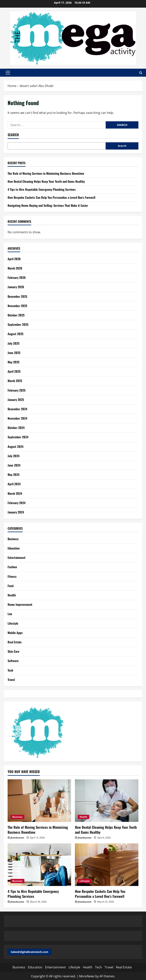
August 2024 (15, 447)
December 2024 (17, 409)
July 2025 (13, 343)
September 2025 (18, 324)
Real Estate (15, 642)
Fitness (12, 576)
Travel (11, 680)
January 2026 (16, 287)
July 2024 (13, 456)
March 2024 (15, 493)
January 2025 (16, 400)
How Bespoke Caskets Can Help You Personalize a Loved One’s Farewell (51, 197)
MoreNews (87, 975)
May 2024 (13, 475)
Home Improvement (20, 604)
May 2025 (13, 362)
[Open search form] (141, 73)
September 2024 (18, 437)
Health (12, 595)
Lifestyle (13, 623)
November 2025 (17, 306)
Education (14, 548)
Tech (10, 670)
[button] (8, 73)
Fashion (12, 567)
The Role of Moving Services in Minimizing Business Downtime (46, 173)
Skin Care (13, 651)
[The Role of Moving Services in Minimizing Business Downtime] (39, 801)
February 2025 (17, 390)
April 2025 (14, 371)
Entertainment (17, 558)
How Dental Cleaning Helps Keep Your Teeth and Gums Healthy (46, 181)
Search (13, 135)
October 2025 (16, 315)
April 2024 (14, 484)
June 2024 (14, 465)
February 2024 (17, 503)
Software (13, 661)
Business (13, 539)
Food (11, 586)
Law (10, 614)
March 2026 (15, 268)
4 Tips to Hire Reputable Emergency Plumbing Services (42, 189)
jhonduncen (17, 837)
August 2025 (15, 334)
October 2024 (16, 428)
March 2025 (15, 381)
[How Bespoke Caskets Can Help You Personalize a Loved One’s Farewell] (107, 864)
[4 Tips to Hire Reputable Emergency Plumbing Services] (39, 864)
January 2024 (16, 512)
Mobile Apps (15, 633)
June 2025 (14, 353)
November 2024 (17, 418)
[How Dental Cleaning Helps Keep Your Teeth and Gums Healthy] (107, 801)
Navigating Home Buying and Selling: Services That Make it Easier (48, 205)
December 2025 (17, 296)
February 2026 (17, 278)
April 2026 (14, 259)
